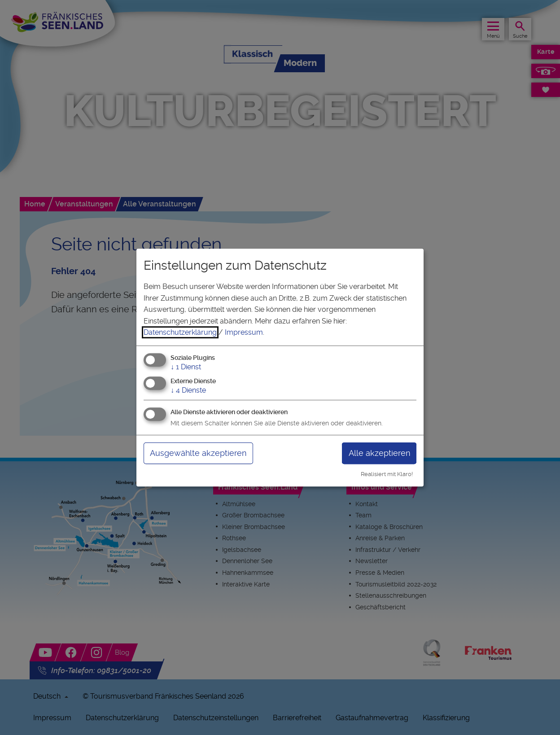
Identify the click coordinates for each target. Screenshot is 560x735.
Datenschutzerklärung (180, 332)
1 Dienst (186, 367)
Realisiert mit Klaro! (387, 474)
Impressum (244, 332)
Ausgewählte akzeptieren (198, 453)
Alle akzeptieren (379, 453)
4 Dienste (188, 390)
